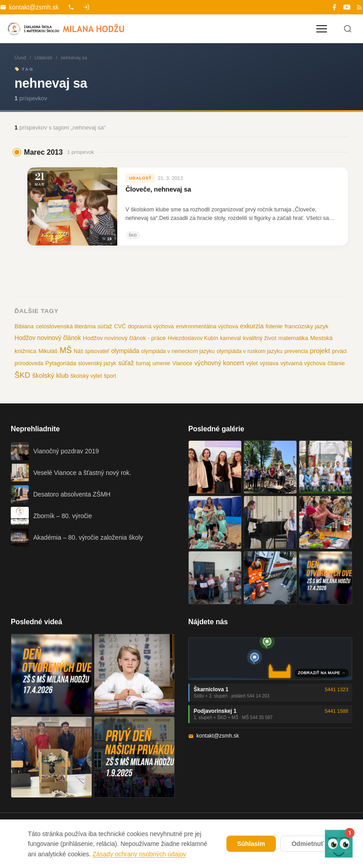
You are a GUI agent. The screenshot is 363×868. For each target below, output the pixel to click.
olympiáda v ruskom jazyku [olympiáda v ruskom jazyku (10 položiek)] (250, 351)
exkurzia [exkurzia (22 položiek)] (252, 326)
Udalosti (43, 58)
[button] (339, 843)
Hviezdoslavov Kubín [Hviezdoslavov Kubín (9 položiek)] (193, 338)
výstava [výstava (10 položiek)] (269, 363)
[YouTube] (347, 7)
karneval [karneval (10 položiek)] (230, 338)
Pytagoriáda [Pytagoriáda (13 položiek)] (61, 363)
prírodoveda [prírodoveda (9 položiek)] (29, 363)
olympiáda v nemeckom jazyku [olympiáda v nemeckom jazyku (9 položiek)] (178, 351)
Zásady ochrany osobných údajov (139, 854)
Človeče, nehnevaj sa (158, 189)
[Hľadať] (348, 29)
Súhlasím (251, 844)
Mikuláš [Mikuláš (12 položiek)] (48, 351)
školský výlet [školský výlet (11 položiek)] (86, 376)
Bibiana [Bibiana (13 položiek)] (24, 326)
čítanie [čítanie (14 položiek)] (336, 363)
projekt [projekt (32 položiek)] (320, 351)
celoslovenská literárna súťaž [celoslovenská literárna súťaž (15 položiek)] (74, 326)
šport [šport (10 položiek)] (110, 376)
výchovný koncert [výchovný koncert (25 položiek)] (219, 363)
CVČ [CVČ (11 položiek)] (120, 327)
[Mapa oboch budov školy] (270, 659)
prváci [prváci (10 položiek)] (339, 351)
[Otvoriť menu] (322, 29)
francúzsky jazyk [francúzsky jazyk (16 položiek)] (307, 326)
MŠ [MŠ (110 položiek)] (66, 350)
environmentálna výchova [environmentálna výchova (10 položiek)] (207, 327)
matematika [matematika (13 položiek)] (293, 338)
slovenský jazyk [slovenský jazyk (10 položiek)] (97, 363)
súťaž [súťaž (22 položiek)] (126, 363)
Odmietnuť (308, 844)
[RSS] (359, 7)
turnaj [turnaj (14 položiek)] (144, 363)
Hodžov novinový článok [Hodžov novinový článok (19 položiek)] (48, 338)
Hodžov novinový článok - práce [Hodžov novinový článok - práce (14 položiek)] (124, 338)
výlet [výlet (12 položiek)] (252, 363)
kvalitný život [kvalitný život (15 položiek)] (260, 338)
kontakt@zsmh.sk (29, 7)
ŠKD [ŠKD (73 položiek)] (22, 375)
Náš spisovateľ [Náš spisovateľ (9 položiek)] (91, 351)
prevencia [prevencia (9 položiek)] (296, 351)
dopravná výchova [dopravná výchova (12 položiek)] (151, 327)
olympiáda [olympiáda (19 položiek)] (125, 351)
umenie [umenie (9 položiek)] (162, 363)
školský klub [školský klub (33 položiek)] (51, 375)
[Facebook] (334, 7)
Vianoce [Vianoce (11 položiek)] (182, 363)
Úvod (20, 58)
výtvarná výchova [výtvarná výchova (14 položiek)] (303, 363)
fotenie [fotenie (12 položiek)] (274, 327)
